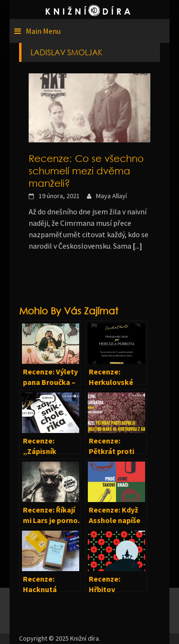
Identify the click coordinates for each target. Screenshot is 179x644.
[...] (137, 246)
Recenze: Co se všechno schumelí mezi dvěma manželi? (86, 171)
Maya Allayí (111, 196)
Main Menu (43, 31)
